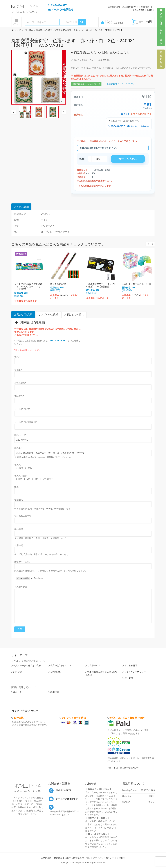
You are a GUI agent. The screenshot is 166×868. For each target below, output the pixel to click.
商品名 (18, 448)
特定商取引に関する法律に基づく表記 (72, 858)
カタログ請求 (114, 7)
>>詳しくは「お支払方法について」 (124, 768)
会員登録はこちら (115, 84)
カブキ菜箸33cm (58, 284)
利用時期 (19, 545)
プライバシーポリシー (135, 672)
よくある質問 (138, 10)
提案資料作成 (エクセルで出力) (86, 84)
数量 (16, 487)
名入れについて (129, 7)
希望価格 (19, 500)
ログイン (109, 23)
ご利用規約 (56, 672)
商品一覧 (18, 692)
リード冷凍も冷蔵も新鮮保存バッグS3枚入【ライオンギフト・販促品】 (28, 286)
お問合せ (151, 10)
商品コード (20, 435)
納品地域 (19, 529)
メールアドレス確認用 (26, 422)
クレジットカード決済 (74, 718)
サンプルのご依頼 (48, 314)
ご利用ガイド (147, 7)
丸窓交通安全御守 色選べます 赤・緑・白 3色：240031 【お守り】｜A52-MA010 (73, 43)
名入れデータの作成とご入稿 (27, 665)
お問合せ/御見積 (23, 314)
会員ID (17, 357)
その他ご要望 (21, 587)
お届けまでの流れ (74, 314)
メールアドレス (22, 409)
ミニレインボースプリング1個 (136, 284)
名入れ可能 (71, 22)
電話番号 (19, 396)
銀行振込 (19, 718)
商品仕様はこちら (83, 52)
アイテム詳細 (21, 207)
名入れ (18, 465)
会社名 (18, 370)
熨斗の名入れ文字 (23, 516)
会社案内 (129, 678)
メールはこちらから (138, 126)
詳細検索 (55, 692)
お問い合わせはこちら (114, 52)
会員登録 (119, 23)
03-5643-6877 (117, 126)
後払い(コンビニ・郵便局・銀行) (127, 718)
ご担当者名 (20, 383)
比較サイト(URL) (22, 562)
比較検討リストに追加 (161, 27)
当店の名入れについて (61, 665)
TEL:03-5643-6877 (59, 341)
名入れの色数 (21, 476)
